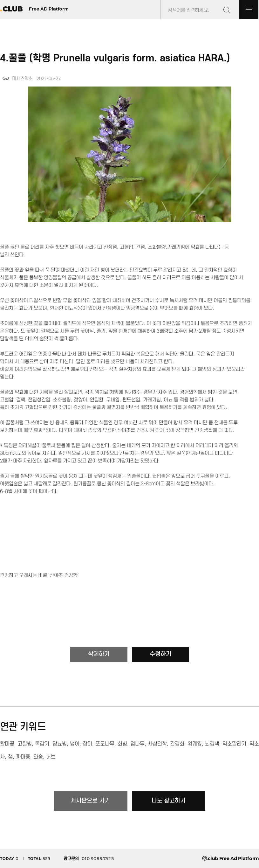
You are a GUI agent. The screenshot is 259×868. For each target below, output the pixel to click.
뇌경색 (212, 744)
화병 (122, 744)
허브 (51, 757)
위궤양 (195, 744)
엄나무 (137, 744)
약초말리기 (234, 744)
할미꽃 (7, 744)
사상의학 (157, 744)
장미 (87, 744)
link (6, 78)
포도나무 (105, 744)
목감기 (42, 744)
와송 (38, 757)
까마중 (23, 757)
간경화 (177, 744)
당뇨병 (60, 744)
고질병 (25, 744)
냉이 (75, 744)
